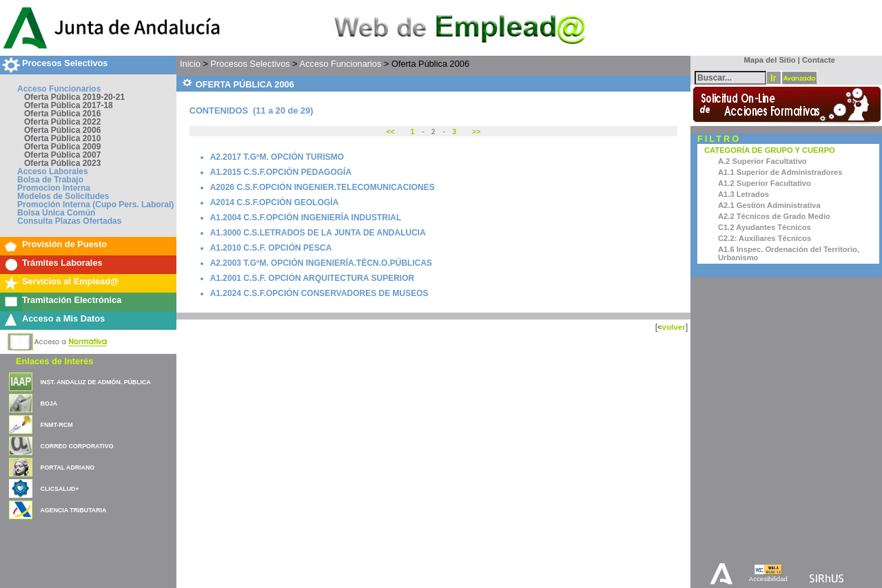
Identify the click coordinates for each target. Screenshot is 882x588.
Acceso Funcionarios (59, 89)
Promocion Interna (54, 188)
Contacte (819, 60)
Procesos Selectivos (65, 63)
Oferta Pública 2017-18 (69, 105)
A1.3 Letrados (743, 194)
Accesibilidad (768, 579)
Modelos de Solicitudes (63, 196)
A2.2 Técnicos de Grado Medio (774, 216)
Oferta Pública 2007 (62, 155)
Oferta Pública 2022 (62, 122)
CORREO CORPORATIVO (77, 446)
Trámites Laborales (62, 263)
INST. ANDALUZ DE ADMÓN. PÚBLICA (96, 382)
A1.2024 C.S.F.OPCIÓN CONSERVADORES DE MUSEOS (319, 293)
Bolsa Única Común (56, 213)
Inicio (190, 64)
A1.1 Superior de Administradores (780, 172)
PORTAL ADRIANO (68, 468)
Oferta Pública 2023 (62, 163)
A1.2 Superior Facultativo (765, 183)
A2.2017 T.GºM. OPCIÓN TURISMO (277, 157)
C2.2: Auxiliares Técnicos (765, 238)
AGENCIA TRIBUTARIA (74, 510)
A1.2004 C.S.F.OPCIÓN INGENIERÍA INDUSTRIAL (306, 218)
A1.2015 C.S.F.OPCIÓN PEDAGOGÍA (281, 172)
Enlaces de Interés (54, 361)
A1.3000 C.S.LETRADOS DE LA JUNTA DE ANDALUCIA (318, 233)
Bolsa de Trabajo (50, 180)
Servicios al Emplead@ (71, 281)
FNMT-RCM (57, 425)
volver (673, 327)
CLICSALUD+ (60, 489)
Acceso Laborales (53, 171)
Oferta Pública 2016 (62, 114)
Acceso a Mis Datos (63, 318)
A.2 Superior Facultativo (762, 161)
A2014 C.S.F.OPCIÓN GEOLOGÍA (275, 202)
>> (475, 132)
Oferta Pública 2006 (62, 130)
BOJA (49, 403)
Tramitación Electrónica (72, 300)
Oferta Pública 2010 (62, 138)
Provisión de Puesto (64, 244)
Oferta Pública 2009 (62, 147)
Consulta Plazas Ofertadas (69, 221)
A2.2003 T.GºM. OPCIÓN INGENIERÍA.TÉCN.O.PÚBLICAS (321, 263)
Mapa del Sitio (767, 60)
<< (392, 132)
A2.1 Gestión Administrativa (769, 205)
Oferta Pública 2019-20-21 (74, 97)
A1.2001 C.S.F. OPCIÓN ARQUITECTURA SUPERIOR (312, 278)
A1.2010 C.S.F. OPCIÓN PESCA (271, 248)
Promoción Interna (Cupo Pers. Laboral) (95, 204)
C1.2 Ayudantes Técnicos (765, 227)
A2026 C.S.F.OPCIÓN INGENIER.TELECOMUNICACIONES (322, 187)
